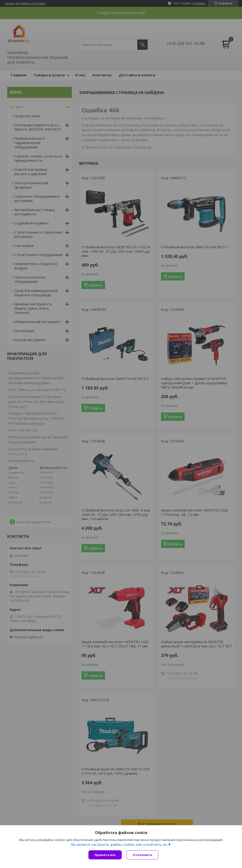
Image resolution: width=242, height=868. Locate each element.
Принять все (105, 855)
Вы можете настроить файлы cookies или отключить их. (119, 844)
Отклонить (142, 855)
